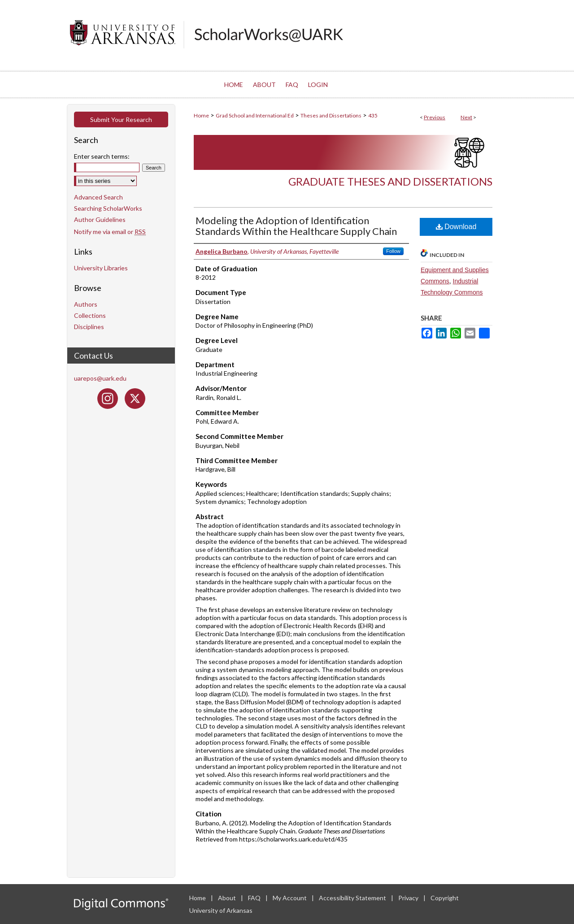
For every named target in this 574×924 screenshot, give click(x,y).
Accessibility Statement (353, 898)
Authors (86, 304)
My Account (290, 898)
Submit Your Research (121, 119)
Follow (393, 251)
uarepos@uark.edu (100, 378)
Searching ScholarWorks (108, 208)
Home (201, 115)
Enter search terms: (102, 156)
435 (373, 115)
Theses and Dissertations (331, 115)
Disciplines (89, 327)
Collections (90, 315)
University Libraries (101, 268)
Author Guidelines (100, 219)
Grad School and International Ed (255, 115)
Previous (435, 117)
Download (456, 227)
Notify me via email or (110, 232)
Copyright (445, 898)
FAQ (255, 898)
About (228, 898)
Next (466, 117)
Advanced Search (98, 197)
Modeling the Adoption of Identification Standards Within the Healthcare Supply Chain (296, 226)
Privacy (409, 898)
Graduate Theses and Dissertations (390, 181)
